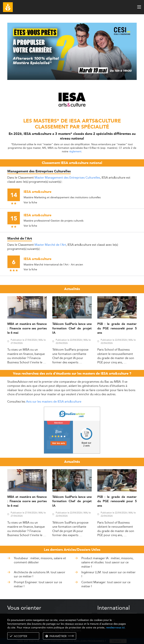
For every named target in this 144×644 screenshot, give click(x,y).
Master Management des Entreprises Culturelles (67, 178)
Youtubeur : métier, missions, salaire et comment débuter (40, 560)
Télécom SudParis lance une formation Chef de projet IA (72, 328)
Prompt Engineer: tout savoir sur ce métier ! (38, 584)
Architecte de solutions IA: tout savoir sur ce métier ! (40, 574)
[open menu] (139, 7)
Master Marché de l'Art (50, 245)
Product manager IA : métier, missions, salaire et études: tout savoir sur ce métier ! (107, 562)
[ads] (72, 79)
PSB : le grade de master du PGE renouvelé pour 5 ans (117, 328)
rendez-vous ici (115, 628)
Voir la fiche (30, 202)
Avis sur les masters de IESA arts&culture (54, 402)
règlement (75, 151)
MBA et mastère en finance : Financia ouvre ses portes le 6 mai (27, 328)
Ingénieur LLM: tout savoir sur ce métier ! (108, 574)
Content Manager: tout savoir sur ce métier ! (106, 584)
